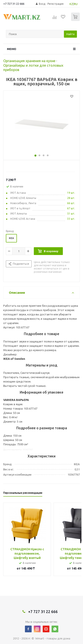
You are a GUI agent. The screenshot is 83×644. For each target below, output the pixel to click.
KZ (71, 4)
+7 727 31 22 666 (14, 4)
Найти (70, 34)
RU (76, 4)
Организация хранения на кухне (29, 61)
